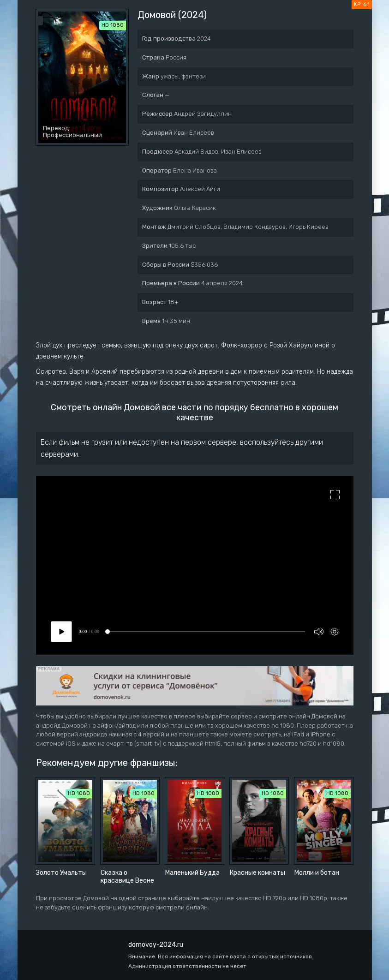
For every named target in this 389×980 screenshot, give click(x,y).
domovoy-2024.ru (156, 945)
